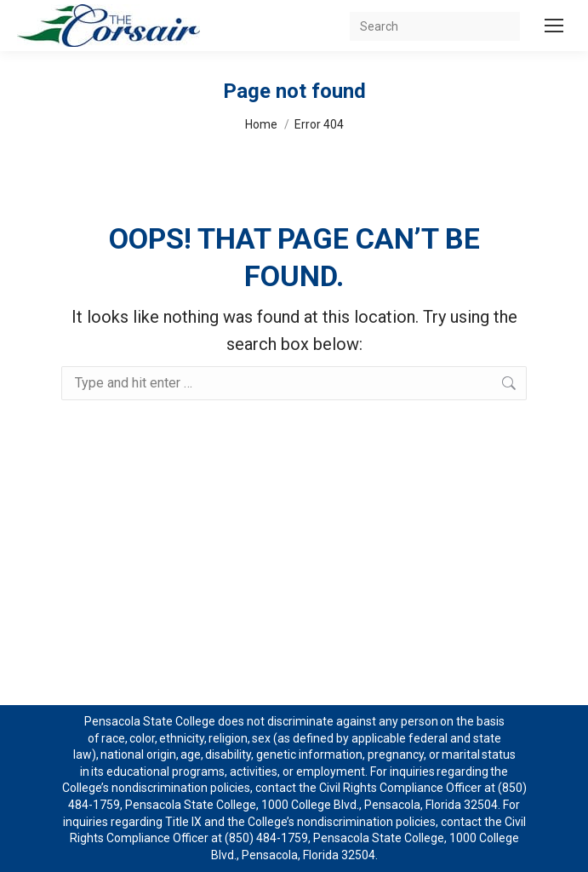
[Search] (435, 26)
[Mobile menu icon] (554, 26)
